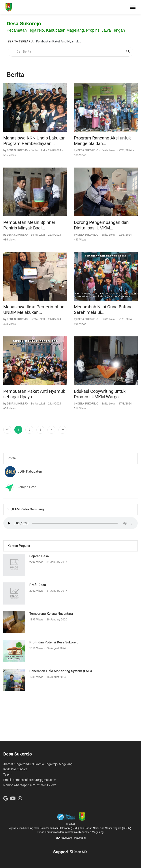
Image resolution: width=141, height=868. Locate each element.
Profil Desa (38, 585)
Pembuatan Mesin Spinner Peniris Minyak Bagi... (29, 225)
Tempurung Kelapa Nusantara (51, 614)
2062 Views (37, 591)
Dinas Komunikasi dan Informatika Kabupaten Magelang (71, 832)
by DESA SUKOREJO (16, 150)
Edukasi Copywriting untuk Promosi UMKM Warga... (100, 394)
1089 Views (37, 677)
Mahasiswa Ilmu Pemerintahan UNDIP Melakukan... (34, 310)
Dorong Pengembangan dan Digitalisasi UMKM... (101, 225)
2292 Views (37, 562)
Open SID (78, 852)
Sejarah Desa (39, 556)
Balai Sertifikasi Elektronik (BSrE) (60, 828)
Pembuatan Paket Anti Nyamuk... (58, 36)
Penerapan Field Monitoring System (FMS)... (62, 671)
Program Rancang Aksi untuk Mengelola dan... (102, 141)
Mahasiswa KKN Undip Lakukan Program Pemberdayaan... (34, 141)
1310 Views (37, 648)
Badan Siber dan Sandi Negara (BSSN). (108, 828)
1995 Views (37, 620)
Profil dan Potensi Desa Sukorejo (54, 642)
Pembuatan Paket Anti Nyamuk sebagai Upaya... (34, 394)
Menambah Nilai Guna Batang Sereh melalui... (103, 310)
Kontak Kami (45, 41)
